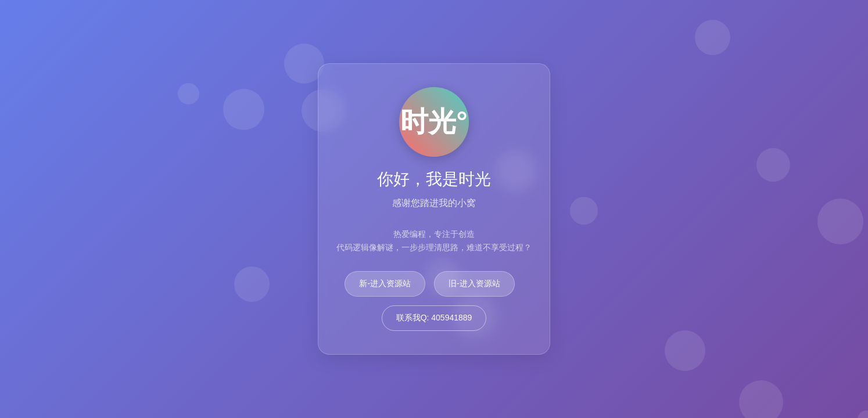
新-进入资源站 (385, 283)
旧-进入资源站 (474, 283)
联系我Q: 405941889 (434, 318)
